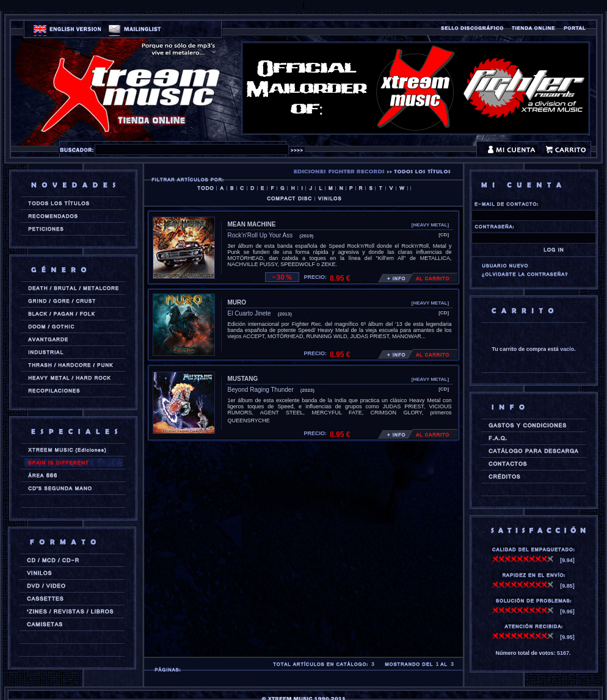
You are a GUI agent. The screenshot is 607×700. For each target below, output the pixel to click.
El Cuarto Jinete (249, 313)
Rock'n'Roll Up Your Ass (260, 235)
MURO (237, 302)
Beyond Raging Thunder (261, 390)
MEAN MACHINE (252, 224)
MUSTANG (243, 379)
